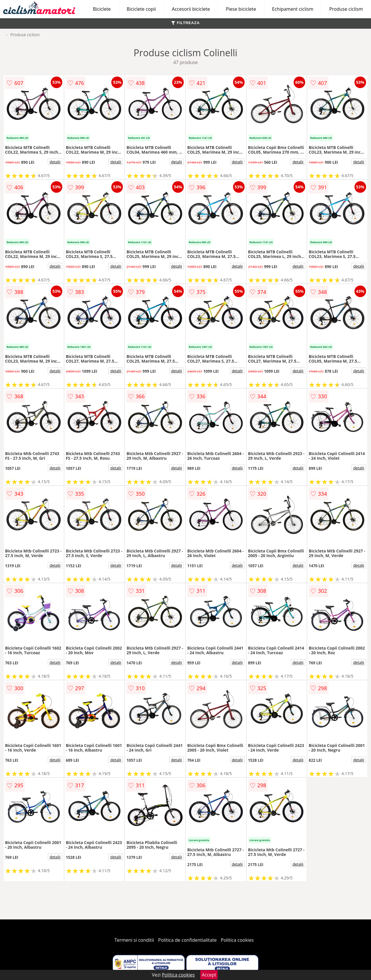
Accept (209, 975)
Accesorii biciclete (191, 9)
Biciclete (102, 9)
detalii (55, 162)
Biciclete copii (141, 9)
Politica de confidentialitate (188, 940)
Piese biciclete (241, 9)
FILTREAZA (185, 23)
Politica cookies (237, 940)
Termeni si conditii (134, 940)
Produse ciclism (346, 9)
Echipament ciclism (293, 9)
